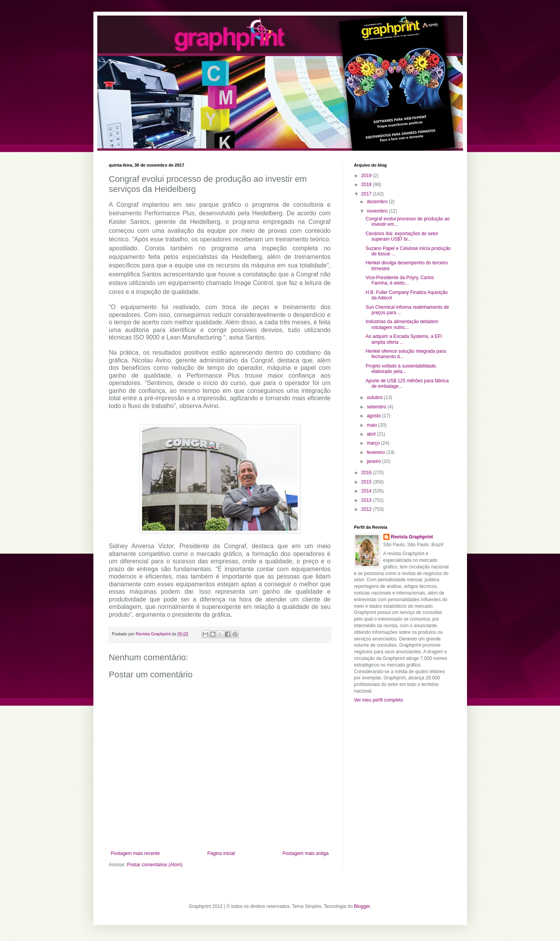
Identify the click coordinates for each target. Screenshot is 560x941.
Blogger (362, 906)
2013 (367, 500)
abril (372, 434)
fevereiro (376, 452)
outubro (375, 398)
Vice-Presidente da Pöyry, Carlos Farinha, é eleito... (400, 280)
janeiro (374, 461)
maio (372, 425)
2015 (367, 482)
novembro (378, 211)
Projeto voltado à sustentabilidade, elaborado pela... (401, 369)
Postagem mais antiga (306, 853)
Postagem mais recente (135, 853)
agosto (374, 416)
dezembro (378, 202)
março (374, 443)
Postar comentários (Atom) (155, 865)
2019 (367, 176)
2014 (367, 491)
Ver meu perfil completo (379, 700)
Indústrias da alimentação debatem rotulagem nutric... (402, 324)
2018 (367, 185)
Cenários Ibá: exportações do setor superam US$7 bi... (402, 236)
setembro (377, 407)
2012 (367, 509)
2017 (367, 194)
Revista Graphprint (412, 537)
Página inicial (221, 853)
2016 (367, 473)
